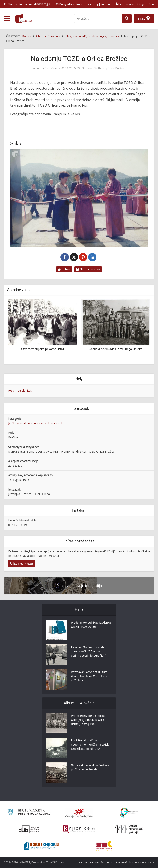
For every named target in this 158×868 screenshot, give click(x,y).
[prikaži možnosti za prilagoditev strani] (69, 4)
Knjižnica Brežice (114, 68)
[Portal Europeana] (129, 813)
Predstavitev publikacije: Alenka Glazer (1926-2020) (91, 625)
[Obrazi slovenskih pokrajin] (129, 829)
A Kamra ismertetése (92, 862)
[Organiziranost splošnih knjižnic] (79, 813)
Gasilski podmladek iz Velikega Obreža (116, 349)
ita (102, 4)
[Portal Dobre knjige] (42, 846)
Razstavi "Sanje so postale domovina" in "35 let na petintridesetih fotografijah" (88, 652)
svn (88, 4)
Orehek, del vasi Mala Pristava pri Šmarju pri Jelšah (90, 767)
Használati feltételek (120, 862)
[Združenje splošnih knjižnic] (104, 846)
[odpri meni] (7, 19)
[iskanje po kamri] (98, 19)
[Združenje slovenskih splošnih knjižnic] (79, 829)
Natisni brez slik (88, 269)
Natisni (64, 269)
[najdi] (127, 19)
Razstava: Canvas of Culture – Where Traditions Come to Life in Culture (90, 676)
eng (96, 4)
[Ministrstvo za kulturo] (29, 813)
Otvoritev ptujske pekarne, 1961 (43, 349)
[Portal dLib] (29, 829)
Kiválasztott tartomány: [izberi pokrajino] (27, 4)
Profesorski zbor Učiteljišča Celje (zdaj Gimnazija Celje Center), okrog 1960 (88, 720)
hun (109, 4)
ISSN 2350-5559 (145, 862)
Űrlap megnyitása (21, 563)
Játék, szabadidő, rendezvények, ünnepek (35, 423)
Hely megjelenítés (20, 391)
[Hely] (144, 19)
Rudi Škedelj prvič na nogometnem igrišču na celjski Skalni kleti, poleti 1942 (90, 745)
